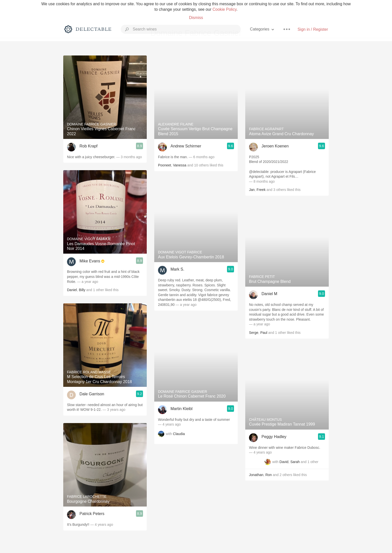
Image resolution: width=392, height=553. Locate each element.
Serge (254, 333)
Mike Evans (90, 261)
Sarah (295, 462)
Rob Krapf (88, 146)
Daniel (72, 290)
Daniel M (269, 294)
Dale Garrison (92, 394)
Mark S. (177, 269)
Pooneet (164, 165)
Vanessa (180, 165)
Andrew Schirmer (186, 146)
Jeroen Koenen (275, 146)
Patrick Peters (92, 514)
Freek (261, 190)
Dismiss (196, 18)
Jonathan (256, 475)
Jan (252, 190)
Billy (82, 290)
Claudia (179, 434)
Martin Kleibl (181, 409)
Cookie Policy (224, 9)
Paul (264, 333)
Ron (268, 475)
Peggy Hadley (274, 437)
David (284, 462)
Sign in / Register (313, 29)
